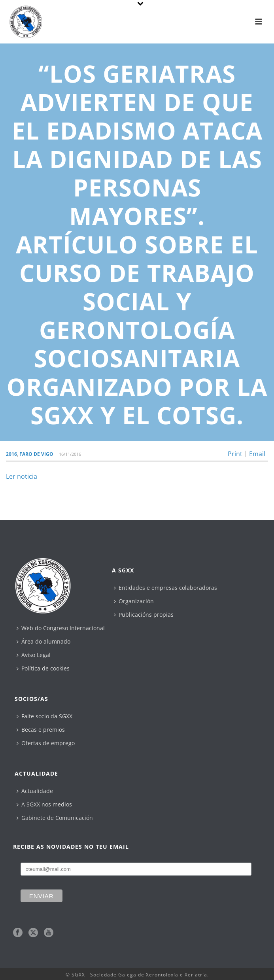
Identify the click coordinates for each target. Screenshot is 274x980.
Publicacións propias (144, 615)
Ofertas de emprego (46, 743)
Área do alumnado (43, 641)
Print (235, 454)
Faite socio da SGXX (44, 716)
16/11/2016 (70, 454)
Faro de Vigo (36, 454)
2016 (11, 454)
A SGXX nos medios (44, 804)
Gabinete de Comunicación (55, 818)
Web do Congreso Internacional (61, 628)
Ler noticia (22, 476)
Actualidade (35, 791)
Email (257, 454)
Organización (134, 601)
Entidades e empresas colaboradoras (165, 588)
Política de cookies (43, 668)
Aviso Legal (34, 655)
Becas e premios (41, 730)
